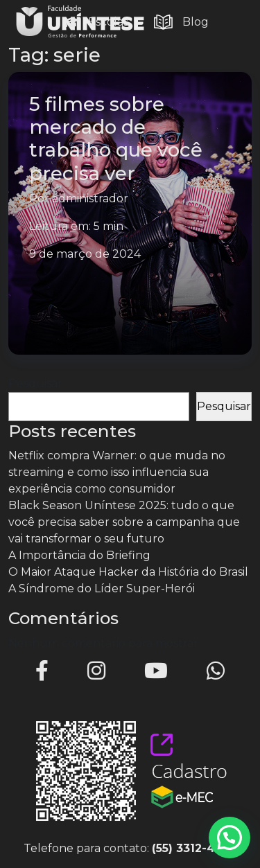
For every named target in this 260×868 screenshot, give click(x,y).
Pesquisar (35, 383)
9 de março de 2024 (85, 254)
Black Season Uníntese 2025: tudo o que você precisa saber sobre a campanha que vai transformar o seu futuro (124, 522)
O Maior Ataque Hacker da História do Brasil (128, 572)
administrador (90, 198)
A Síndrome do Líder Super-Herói (102, 588)
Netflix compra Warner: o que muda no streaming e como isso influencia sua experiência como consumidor (117, 472)
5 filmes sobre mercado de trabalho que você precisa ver (116, 138)
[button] (229, 838)
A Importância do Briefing (79, 555)
